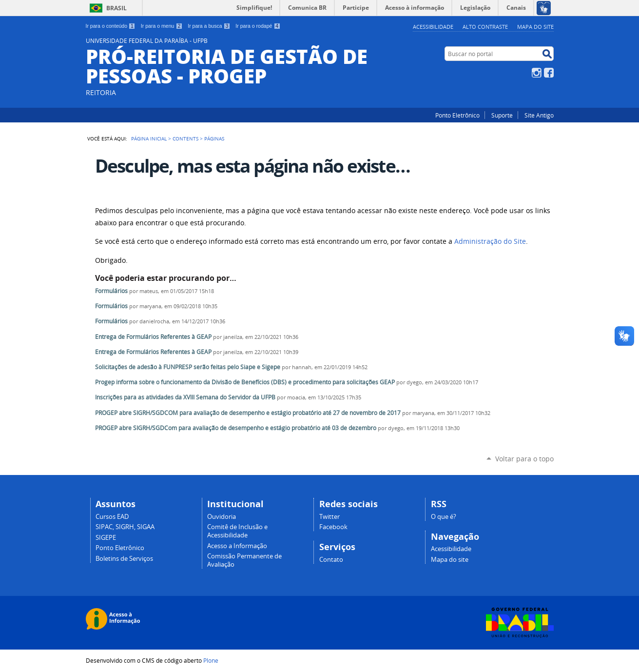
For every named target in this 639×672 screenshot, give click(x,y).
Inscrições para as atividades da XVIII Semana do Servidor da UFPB (185, 397)
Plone (211, 660)
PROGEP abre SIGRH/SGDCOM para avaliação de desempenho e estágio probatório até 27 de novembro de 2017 (248, 413)
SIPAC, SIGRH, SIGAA (125, 527)
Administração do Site (490, 241)
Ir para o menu (162, 26)
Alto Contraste (485, 27)
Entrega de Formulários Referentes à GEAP (153, 337)
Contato (331, 560)
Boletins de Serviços (124, 559)
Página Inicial (149, 138)
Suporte (502, 115)
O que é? (444, 517)
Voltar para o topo (524, 459)
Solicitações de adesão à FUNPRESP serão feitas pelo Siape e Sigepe (188, 367)
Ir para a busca (209, 26)
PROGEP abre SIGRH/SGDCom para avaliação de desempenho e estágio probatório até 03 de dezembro (236, 428)
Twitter (329, 517)
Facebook (549, 73)
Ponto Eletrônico (457, 115)
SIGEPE (106, 538)
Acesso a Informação (237, 546)
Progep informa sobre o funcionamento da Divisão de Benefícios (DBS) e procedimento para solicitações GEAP (245, 382)
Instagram (537, 73)
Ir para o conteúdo (111, 26)
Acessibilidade (433, 27)
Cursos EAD (112, 517)
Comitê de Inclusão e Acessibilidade (237, 531)
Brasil (116, 8)
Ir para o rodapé (258, 26)
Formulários (111, 291)
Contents (185, 138)
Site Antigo (539, 115)
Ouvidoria (222, 517)
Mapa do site (535, 27)
